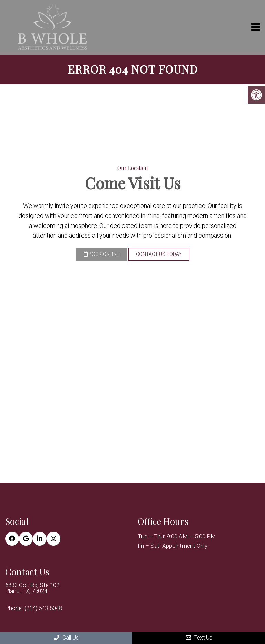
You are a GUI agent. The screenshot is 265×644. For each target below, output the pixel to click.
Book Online (101, 254)
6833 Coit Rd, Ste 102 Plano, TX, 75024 (32, 588)
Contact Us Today (159, 254)
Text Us (199, 638)
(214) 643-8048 (43, 608)
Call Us (66, 638)
